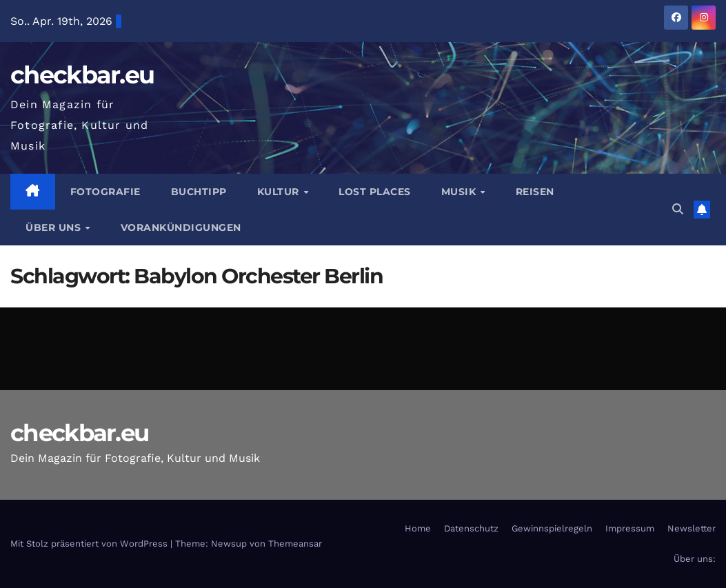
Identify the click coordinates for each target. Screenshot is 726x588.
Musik (460, 192)
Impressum (630, 528)
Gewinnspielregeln (552, 528)
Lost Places (375, 192)
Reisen (535, 192)
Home (418, 528)
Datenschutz (471, 528)
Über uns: (695, 559)
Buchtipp (199, 192)
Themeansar (295, 544)
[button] (678, 209)
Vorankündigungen (181, 227)
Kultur (280, 192)
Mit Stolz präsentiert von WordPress (90, 544)
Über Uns (55, 227)
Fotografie (105, 192)
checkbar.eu (82, 75)
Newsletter (692, 528)
